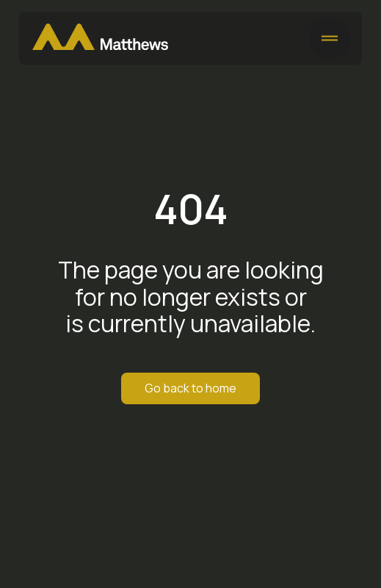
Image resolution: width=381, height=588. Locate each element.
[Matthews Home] (100, 38)
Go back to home (190, 388)
